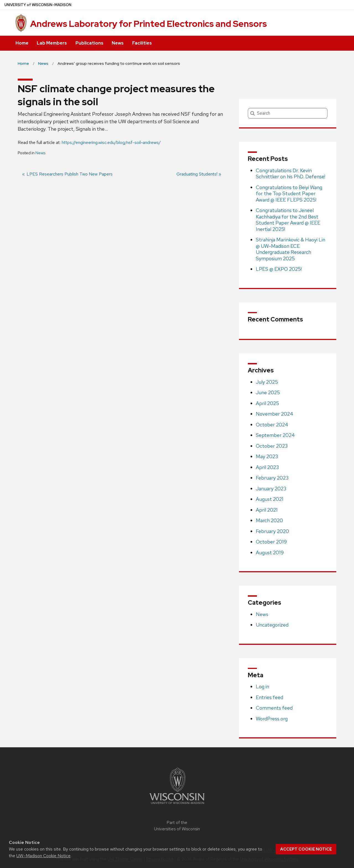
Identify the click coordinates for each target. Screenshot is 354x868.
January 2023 (271, 489)
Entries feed (270, 697)
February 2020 (272, 531)
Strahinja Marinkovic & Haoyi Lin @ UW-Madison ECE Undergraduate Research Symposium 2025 (291, 249)
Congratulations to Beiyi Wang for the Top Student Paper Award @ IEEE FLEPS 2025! (289, 194)
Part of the (177, 826)
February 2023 (272, 478)
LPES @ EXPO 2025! (279, 269)
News (118, 43)
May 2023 (267, 456)
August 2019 (270, 553)
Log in (262, 687)
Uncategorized (272, 625)
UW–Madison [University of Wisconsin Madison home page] (38, 5)
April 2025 (267, 403)
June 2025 (268, 392)
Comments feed (274, 708)
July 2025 (267, 382)
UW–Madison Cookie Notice (43, 856)
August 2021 (270, 499)
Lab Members (52, 43)
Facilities (142, 43)
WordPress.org (272, 719)
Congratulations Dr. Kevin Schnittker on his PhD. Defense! (291, 174)
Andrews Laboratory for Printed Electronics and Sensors (149, 24)
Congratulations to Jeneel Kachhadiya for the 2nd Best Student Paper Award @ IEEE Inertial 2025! (288, 220)
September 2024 (275, 435)
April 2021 (267, 510)
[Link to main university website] (177, 805)
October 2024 (272, 425)
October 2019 (271, 542)
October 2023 (272, 446)
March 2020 (269, 520)
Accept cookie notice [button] (306, 849)
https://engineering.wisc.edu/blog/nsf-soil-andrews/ (111, 142)
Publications (89, 43)
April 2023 (267, 467)
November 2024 (274, 414)
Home (22, 43)
